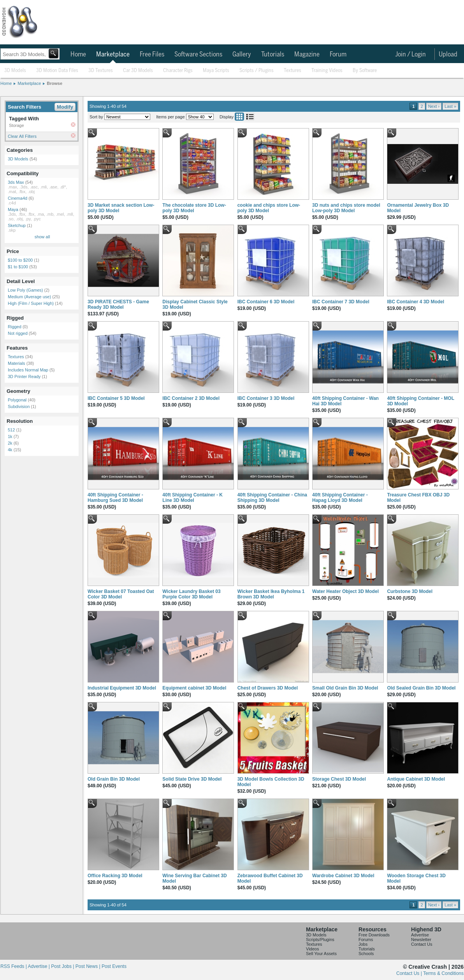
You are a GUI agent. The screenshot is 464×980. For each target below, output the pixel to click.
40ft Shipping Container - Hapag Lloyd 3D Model (340, 498)
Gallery (242, 55)
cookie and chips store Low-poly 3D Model (269, 208)
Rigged (15, 327)
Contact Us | (410, 973)
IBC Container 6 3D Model (266, 302)
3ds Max (16, 182)
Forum (338, 55)
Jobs (363, 944)
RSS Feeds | (14, 966)
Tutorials (273, 55)
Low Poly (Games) (25, 290)
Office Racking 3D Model (115, 876)
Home (78, 55)
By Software (365, 71)
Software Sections (198, 55)
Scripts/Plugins (320, 940)
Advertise (420, 935)
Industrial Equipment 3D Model (122, 688)
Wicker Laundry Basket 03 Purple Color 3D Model (191, 594)
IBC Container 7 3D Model (341, 302)
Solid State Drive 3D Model (192, 779)
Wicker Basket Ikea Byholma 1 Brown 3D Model (271, 594)
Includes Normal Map (28, 370)
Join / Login (410, 55)
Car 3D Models (138, 71)
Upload (448, 55)
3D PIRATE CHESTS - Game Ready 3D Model (118, 304)
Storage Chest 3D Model (339, 779)
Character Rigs (178, 71)
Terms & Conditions (443, 973)
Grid (239, 117)
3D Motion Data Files (57, 71)
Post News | (89, 966)
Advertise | (39, 966)
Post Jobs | (63, 966)
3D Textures (101, 71)
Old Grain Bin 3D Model (114, 779)
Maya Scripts (216, 71)
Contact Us (422, 944)
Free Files (152, 55)
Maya (13, 209)
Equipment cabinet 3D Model (194, 688)
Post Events (114, 966)
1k (10, 436)
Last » (450, 106)
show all (42, 237)
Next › (434, 106)
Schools (366, 954)
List (250, 117)
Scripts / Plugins (257, 71)
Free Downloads (374, 935)
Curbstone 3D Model (410, 591)
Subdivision (19, 406)
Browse (54, 83)
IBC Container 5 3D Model (116, 398)
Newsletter (421, 940)
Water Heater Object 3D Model (345, 591)
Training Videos (327, 71)
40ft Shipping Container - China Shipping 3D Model (272, 498)
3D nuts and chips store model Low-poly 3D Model (346, 208)
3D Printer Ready (24, 377)
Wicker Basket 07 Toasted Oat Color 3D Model (121, 594)
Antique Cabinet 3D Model (416, 779)
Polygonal (17, 400)
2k (10, 443)
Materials (17, 363)
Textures (293, 71)
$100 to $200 (20, 260)
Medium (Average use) (29, 297)
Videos (312, 949)
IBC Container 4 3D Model (416, 302)
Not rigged (18, 333)
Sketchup (17, 225)
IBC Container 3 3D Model (266, 398)
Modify (65, 107)
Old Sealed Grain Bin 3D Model (421, 688)
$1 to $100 (18, 267)
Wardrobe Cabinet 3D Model (343, 876)
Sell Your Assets (321, 954)
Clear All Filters (22, 136)
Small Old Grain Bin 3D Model (345, 688)
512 (11, 430)
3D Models (15, 71)
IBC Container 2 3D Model (191, 398)
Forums (366, 940)
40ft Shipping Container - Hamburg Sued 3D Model (115, 498)
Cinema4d (18, 198)
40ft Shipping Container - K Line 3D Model (192, 498)
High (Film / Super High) (31, 303)
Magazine (307, 55)
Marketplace (113, 55)
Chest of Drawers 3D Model (268, 688)
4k (10, 450)
